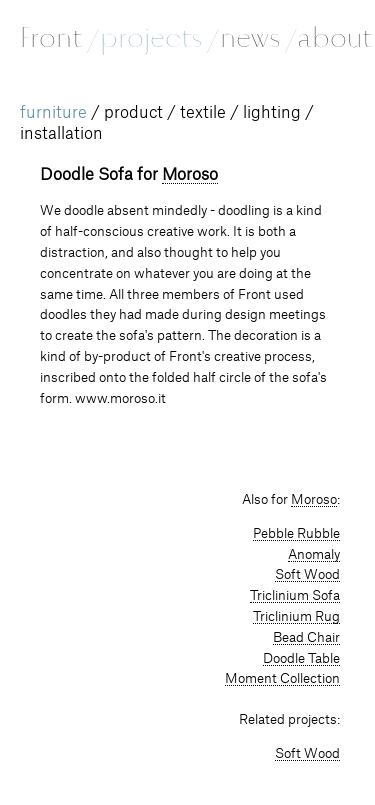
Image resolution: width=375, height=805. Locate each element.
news (257, 37)
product (133, 113)
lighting (272, 113)
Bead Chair (306, 638)
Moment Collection (282, 679)
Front (58, 37)
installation (61, 134)
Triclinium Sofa (295, 596)
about (334, 37)
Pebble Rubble (296, 534)
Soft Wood (307, 575)
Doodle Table (301, 659)
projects (158, 37)
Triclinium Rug (296, 617)
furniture (53, 113)
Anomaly (314, 555)
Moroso (190, 175)
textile (203, 113)
